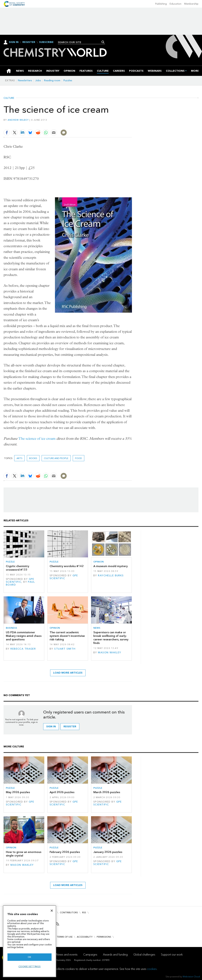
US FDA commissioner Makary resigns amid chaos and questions (24, 636)
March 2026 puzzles (107, 792)
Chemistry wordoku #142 (67, 566)
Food (79, 458)
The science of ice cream (37, 439)
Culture (9, 98)
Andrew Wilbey (18, 120)
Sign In (14, 42)
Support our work (172, 955)
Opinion (99, 562)
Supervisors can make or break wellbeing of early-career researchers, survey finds (111, 638)
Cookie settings (30, 966)
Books (33, 458)
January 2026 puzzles (108, 852)
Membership (191, 4)
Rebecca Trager (23, 649)
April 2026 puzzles (62, 792)
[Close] (52, 911)
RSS (84, 912)
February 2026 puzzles (65, 852)
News (97, 628)
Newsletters (25, 80)
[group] (195, 71)
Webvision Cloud (191, 977)
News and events (67, 955)
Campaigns (90, 955)
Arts (19, 458)
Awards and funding (115, 955)
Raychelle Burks (111, 576)
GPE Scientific (20, 580)
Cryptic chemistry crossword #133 (18, 568)
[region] (30, 941)
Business (11, 628)
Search (103, 42)
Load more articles (68, 673)
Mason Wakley (110, 653)
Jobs (38, 80)
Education (176, 4)
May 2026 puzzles (18, 792)
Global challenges (144, 955)
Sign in (51, 727)
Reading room (52, 80)
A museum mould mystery (111, 566)
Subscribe (46, 42)
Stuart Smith (65, 649)
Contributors (69, 912)
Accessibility (85, 937)
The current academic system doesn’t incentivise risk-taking (67, 636)
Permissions (104, 937)
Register (29, 42)
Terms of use (65, 937)
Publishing (161, 4)
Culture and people (56, 458)
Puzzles (68, 80)
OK (30, 957)
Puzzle (10, 562)
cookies (152, 969)
